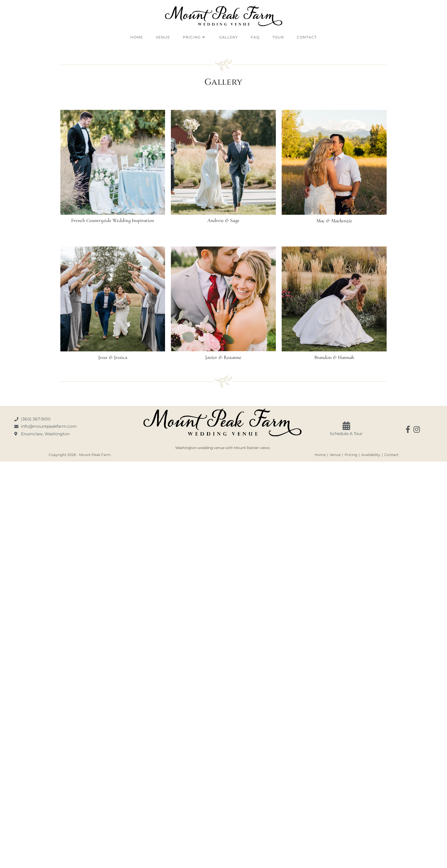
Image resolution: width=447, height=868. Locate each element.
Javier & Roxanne (223, 357)
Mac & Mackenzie (334, 221)
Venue (335, 455)
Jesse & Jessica (113, 357)
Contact (391, 455)
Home (320, 455)
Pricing (351, 455)
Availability (371, 455)
